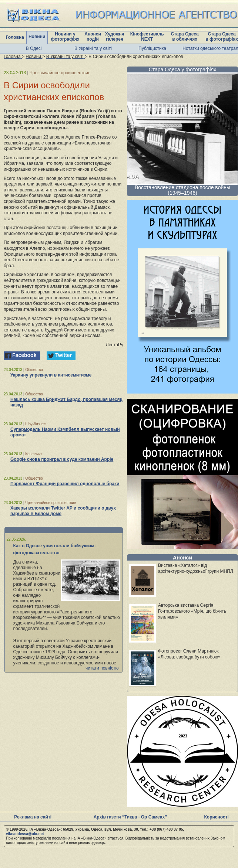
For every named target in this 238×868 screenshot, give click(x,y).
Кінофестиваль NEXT (147, 37)
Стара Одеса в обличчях (185, 37)
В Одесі (34, 48)
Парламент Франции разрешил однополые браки (65, 484)
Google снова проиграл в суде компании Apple (62, 459)
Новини (37, 37)
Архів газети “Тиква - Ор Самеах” (130, 817)
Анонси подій (93, 37)
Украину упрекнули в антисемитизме (51, 375)
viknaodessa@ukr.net (25, 834)
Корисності (217, 817)
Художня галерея (115, 37)
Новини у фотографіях (65, 37)
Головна (15, 37)
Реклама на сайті (33, 817)
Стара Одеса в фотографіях (222, 37)
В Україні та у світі (93, 48)
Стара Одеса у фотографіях (183, 69)
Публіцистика (152, 48)
